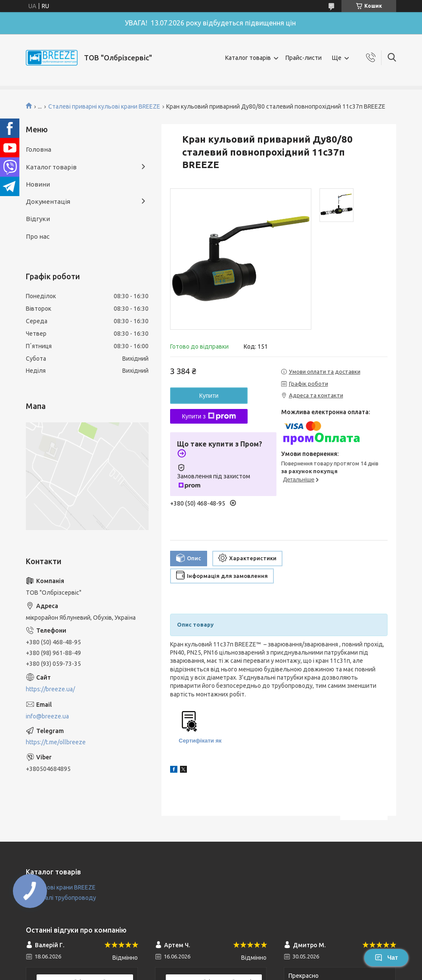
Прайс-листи (304, 58)
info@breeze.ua (47, 716)
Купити (209, 396)
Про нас (38, 236)
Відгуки (38, 219)
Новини (38, 184)
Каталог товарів (248, 58)
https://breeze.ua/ (50, 689)
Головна (39, 149)
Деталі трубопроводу (65, 898)
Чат (386, 958)
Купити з (209, 416)
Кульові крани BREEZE (65, 887)
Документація (48, 201)
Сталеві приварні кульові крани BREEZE (104, 106)
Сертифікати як (200, 741)
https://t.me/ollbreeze (56, 742)
